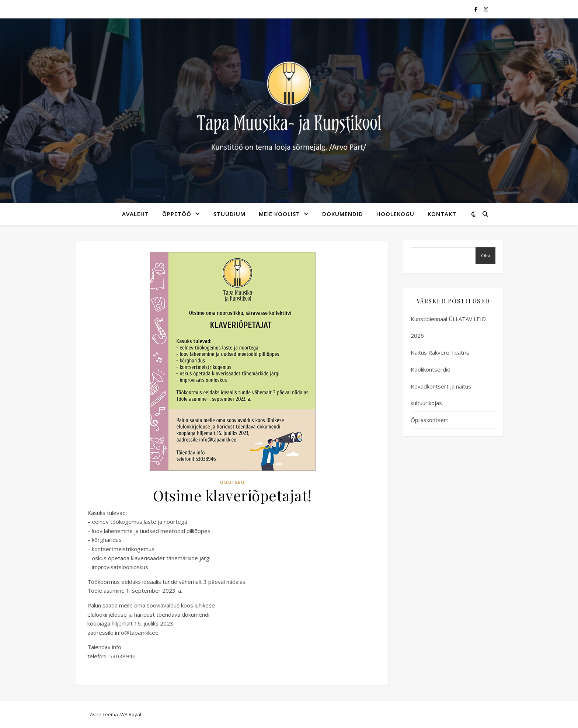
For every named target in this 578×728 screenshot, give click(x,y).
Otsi (485, 256)
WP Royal (131, 714)
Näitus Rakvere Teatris (440, 352)
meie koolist (279, 214)
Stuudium (229, 214)
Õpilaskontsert (429, 420)
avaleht (135, 214)
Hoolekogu (395, 214)
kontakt (442, 214)
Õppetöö (177, 214)
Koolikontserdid (431, 369)
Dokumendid (343, 214)
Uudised (233, 482)
